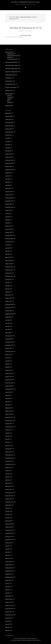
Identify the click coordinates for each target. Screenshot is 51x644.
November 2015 (9, 496)
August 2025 (8, 135)
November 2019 (9, 345)
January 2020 (8, 339)
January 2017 (8, 452)
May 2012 (8, 627)
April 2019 (8, 367)
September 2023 (9, 207)
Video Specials (9, 94)
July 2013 (7, 583)
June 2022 (8, 248)
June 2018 (8, 398)
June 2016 (8, 474)
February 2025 (9, 154)
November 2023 (9, 201)
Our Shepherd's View (10, 84)
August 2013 (8, 580)
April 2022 (8, 254)
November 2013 (9, 571)
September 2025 (9, 132)
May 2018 (8, 402)
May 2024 (8, 182)
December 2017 (9, 417)
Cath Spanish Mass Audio (11, 62)
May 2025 (8, 144)
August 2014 (8, 543)
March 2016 (8, 483)
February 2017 (9, 449)
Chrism (9, 95)
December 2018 (9, 380)
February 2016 (9, 486)
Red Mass (10, 57)
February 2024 (9, 192)
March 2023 (8, 226)
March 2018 (8, 408)
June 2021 (8, 286)
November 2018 (9, 383)
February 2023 (9, 229)
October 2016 (8, 461)
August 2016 (8, 467)
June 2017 (8, 436)
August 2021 (8, 279)
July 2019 (7, 358)
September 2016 (9, 464)
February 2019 (9, 373)
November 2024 (9, 163)
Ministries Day (10, 54)
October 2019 (8, 348)
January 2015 (8, 527)
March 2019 (8, 370)
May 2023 (8, 220)
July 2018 (7, 395)
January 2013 (8, 602)
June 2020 (8, 323)
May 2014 (8, 552)
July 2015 (7, 508)
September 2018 (9, 389)
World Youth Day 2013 (12, 59)
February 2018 (9, 411)
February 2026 (9, 116)
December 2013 (9, 568)
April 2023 (8, 223)
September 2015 (9, 502)
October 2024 (8, 166)
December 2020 (9, 304)
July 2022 (7, 245)
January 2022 (8, 264)
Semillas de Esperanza (17, 37)
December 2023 (9, 198)
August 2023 (8, 210)
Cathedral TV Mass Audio (11, 68)
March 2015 (8, 521)
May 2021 (8, 289)
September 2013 (9, 577)
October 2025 (8, 129)
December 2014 (9, 530)
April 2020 (8, 329)
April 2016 (8, 480)
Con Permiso (8, 78)
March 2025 (8, 151)
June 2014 (8, 549)
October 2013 (8, 574)
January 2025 (8, 157)
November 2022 (9, 239)
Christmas (10, 97)
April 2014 (8, 555)
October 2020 (8, 311)
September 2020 (9, 314)
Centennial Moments (10, 75)
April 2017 (8, 442)
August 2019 (8, 355)
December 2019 (9, 342)
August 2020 (8, 317)
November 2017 (9, 420)
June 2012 (8, 624)
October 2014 (8, 536)
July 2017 (7, 433)
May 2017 (8, 439)
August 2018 (8, 392)
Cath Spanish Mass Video (11, 65)
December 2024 (9, 160)
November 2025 (9, 126)
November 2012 (9, 609)
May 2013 (8, 590)
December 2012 (9, 605)
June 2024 (8, 179)
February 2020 (9, 336)
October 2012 (8, 612)
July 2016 (7, 471)
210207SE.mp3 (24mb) (26, 35)
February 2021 (9, 298)
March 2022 (8, 257)
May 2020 (8, 326)
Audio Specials (9, 52)
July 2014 (7, 546)
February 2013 (9, 599)
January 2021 (8, 301)
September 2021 (9, 276)
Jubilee (9, 99)
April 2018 (8, 405)
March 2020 (8, 333)
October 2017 (8, 424)
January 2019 (8, 376)
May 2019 (8, 364)
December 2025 (9, 123)
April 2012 (8, 630)
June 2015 (8, 511)
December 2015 (9, 493)
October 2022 (8, 242)
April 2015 (8, 518)
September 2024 (9, 170)
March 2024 (8, 188)
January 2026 (8, 119)
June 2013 (8, 587)
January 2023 (8, 232)
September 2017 (9, 427)
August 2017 (8, 430)
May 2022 (8, 251)
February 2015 (9, 524)
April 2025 (8, 148)
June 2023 (8, 217)
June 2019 (8, 361)
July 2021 (7, 282)
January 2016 (8, 489)
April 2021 (8, 292)
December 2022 (9, 235)
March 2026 (8, 113)
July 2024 (7, 176)
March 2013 (8, 596)
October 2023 (8, 204)
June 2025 (8, 141)
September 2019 (9, 351)
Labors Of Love (9, 81)
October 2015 (8, 499)
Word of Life (8, 106)
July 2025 (7, 138)
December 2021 (9, 267)
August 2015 (8, 505)
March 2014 (8, 558)
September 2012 (9, 615)
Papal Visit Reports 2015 (13, 56)
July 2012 (7, 621)
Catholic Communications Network (25, 2)
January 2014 (8, 565)
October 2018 (8, 386)
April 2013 (8, 593)
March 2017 (8, 445)
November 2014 (9, 533)
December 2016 (9, 455)
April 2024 (8, 185)
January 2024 (8, 195)
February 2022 (9, 260)
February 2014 (9, 561)
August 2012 (8, 618)
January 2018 (8, 414)
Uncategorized (9, 90)
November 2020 (9, 308)
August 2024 (8, 173)
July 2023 (7, 213)
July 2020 (7, 320)
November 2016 (9, 458)
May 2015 (8, 514)
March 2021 (8, 295)
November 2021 (9, 270)
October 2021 (8, 273)
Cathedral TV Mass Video (11, 72)
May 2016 (8, 477)
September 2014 (9, 540)
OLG (8, 101)
